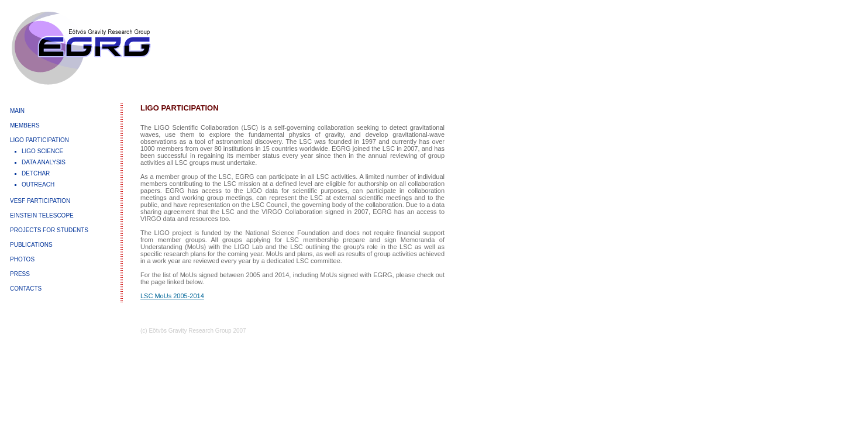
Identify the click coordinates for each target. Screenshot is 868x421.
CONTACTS (26, 289)
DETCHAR (36, 173)
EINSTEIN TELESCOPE (42, 215)
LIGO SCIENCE (42, 151)
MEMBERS (25, 125)
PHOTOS (22, 259)
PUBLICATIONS (31, 245)
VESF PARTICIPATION (40, 201)
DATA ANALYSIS (44, 162)
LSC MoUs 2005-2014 (172, 296)
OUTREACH (38, 184)
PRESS (20, 274)
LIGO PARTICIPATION (39, 140)
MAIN (17, 111)
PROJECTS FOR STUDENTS (49, 230)
